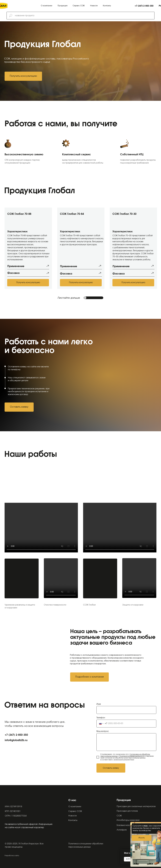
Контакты (107, 6)
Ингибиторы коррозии (128, 820)
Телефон (101, 718)
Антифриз (122, 830)
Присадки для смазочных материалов (136, 806)
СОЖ (119, 816)
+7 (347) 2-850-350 (16, 735)
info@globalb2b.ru (16, 740)
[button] (23, 76)
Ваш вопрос (103, 731)
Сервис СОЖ (79, 6)
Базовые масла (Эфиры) (129, 825)
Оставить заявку (111, 768)
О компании (47, 6)
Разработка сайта (12, 856)
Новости (94, 6)
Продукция (63, 6)
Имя (99, 704)
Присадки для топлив (127, 811)
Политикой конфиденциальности (132, 756)
